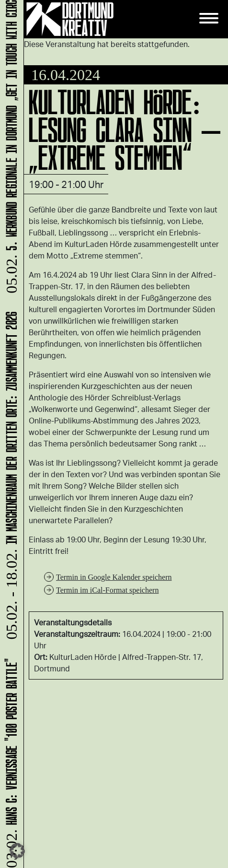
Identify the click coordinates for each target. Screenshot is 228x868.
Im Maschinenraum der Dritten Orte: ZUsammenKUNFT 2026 (10, 477)
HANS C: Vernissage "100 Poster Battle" (10, 762)
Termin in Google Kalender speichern (114, 577)
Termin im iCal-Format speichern (107, 590)
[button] (17, 851)
